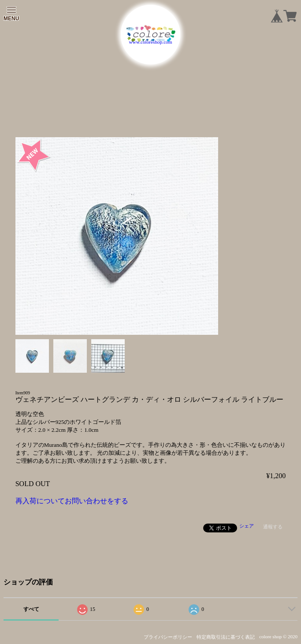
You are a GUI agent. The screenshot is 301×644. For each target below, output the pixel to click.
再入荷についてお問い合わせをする (72, 501)
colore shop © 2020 (278, 637)
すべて (31, 609)
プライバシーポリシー (168, 637)
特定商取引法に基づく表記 (226, 637)
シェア (247, 526)
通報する (273, 527)
